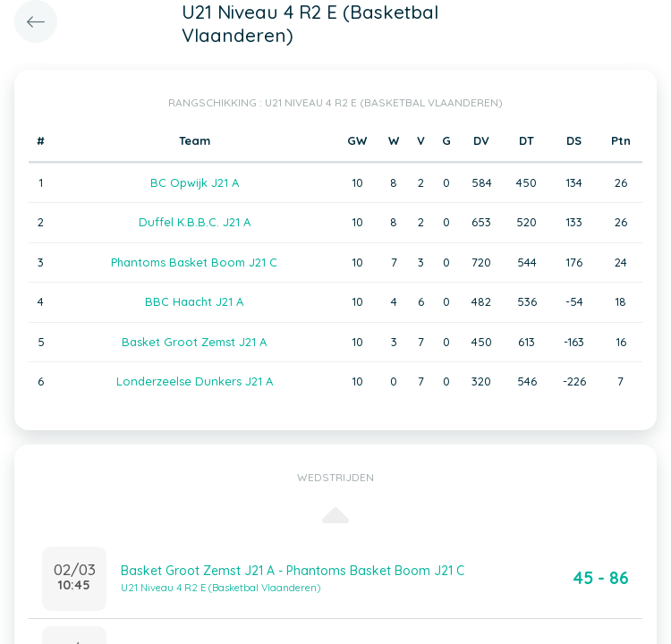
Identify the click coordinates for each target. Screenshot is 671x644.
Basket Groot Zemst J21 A (194, 342)
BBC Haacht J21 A (194, 301)
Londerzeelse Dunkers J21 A (195, 381)
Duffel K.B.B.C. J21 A (195, 222)
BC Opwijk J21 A (195, 182)
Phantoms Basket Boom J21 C (194, 262)
